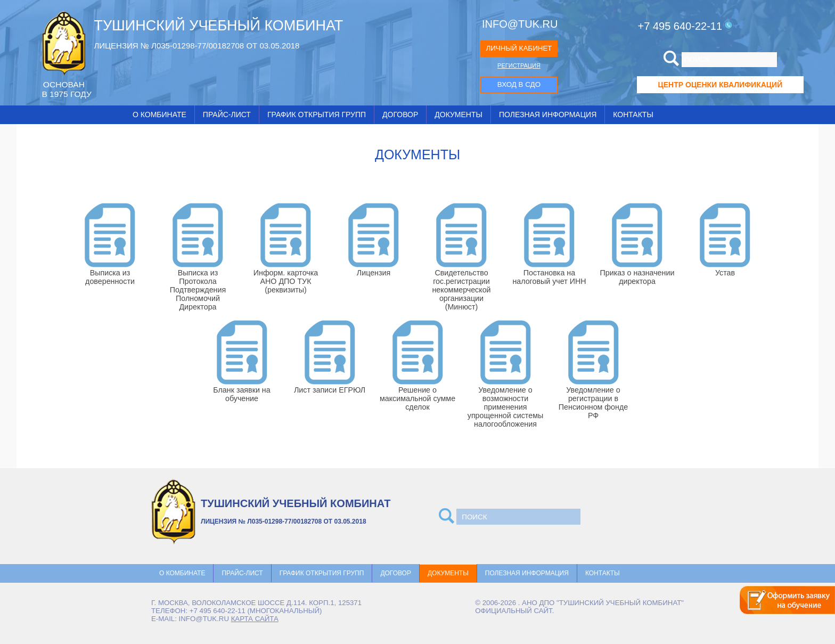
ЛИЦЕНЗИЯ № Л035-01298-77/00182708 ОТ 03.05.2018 (197, 46)
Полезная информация (548, 115)
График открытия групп (317, 115)
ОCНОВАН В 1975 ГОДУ (66, 89)
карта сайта (255, 619)
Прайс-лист (227, 115)
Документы (459, 115)
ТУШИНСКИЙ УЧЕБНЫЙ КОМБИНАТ (218, 26)
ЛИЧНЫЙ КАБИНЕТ (519, 48)
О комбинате (159, 115)
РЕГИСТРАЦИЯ (519, 66)
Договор (400, 115)
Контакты (633, 115)
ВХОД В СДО (519, 84)
